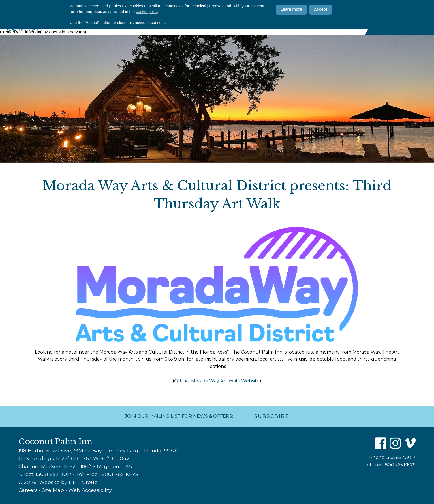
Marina (266, 26)
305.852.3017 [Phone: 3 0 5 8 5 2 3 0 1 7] (401, 457)
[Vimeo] (355, 10)
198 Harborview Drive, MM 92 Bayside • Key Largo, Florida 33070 (98, 450)
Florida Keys (347, 26)
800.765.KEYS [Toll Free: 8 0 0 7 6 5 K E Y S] (400, 465)
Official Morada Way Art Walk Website (217, 381)
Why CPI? (184, 10)
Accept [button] (321, 479)
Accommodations (199, 26)
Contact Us (273, 10)
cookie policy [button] (147, 481)
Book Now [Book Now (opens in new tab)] (402, 17)
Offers (242, 10)
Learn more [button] (291, 479)
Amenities (238, 26)
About (165, 26)
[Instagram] (344, 10)
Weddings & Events (304, 26)
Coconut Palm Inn (59, 12)
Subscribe (272, 416)
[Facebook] (333, 10)
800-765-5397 (23, 30)
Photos (214, 10)
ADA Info (307, 10)
